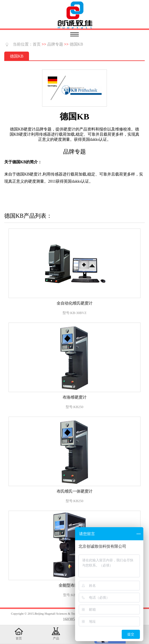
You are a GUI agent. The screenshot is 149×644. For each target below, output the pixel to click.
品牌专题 (55, 44)
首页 (37, 44)
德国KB (76, 44)
